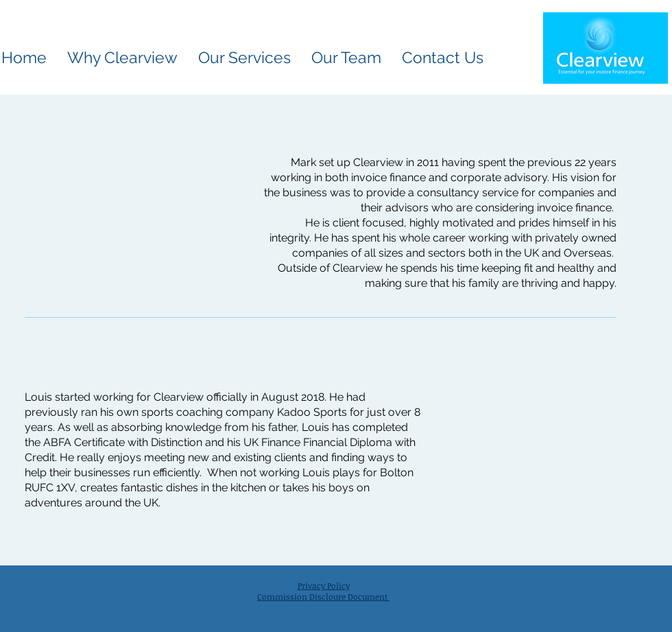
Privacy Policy (324, 585)
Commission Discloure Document (323, 596)
